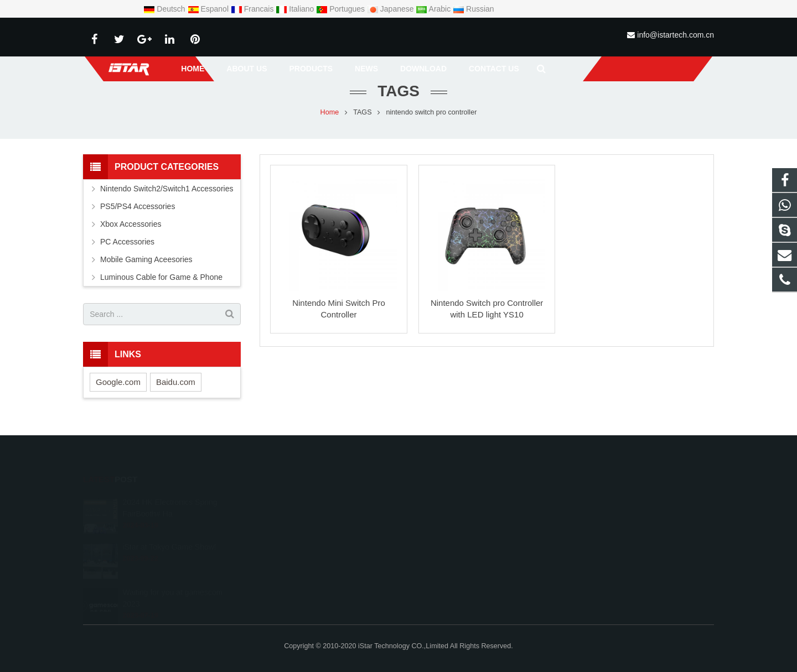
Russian (473, 9)
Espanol (209, 9)
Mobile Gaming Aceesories (146, 261)
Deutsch (165, 9)
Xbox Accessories (131, 226)
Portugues (341, 9)
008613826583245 (447, 502)
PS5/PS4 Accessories (138, 208)
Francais (253, 9)
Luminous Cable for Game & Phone (161, 279)
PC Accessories (127, 243)
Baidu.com (176, 383)
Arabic (434, 9)
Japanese (392, 9)
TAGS (362, 113)
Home (330, 113)
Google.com (118, 383)
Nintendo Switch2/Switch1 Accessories (167, 190)
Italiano (296, 9)
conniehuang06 (442, 550)
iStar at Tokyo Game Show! (169, 534)
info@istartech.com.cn (676, 35)
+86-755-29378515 (447, 518)
